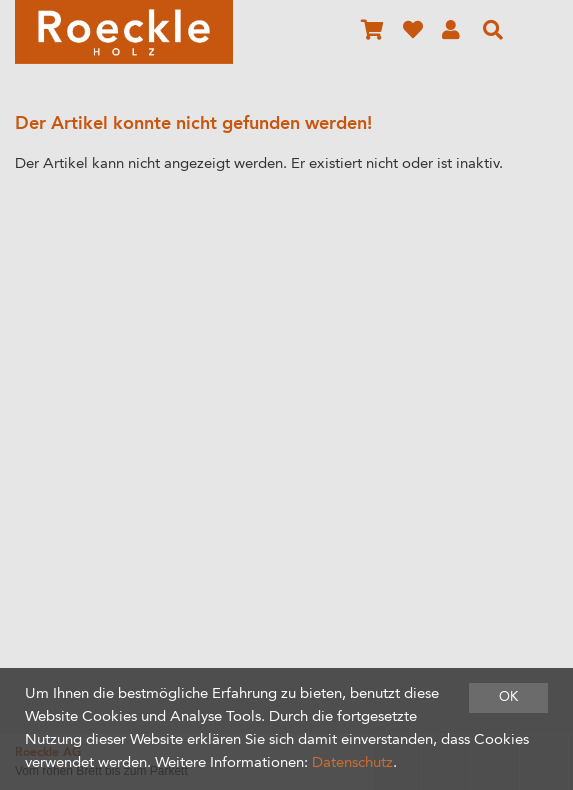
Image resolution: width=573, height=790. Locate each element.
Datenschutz (352, 763)
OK (508, 697)
